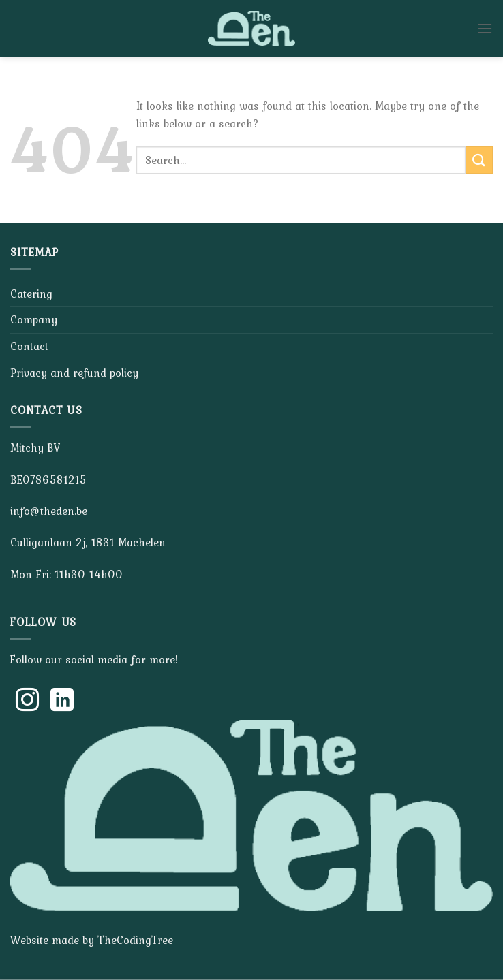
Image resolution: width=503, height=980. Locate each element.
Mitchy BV (35, 447)
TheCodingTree (135, 940)
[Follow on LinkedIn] (62, 701)
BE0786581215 (48, 479)
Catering (31, 294)
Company (34, 319)
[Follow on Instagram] (27, 701)
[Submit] (479, 160)
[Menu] (485, 28)
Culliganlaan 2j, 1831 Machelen (88, 542)
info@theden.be (49, 511)
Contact (29, 346)
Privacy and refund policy (74, 373)
